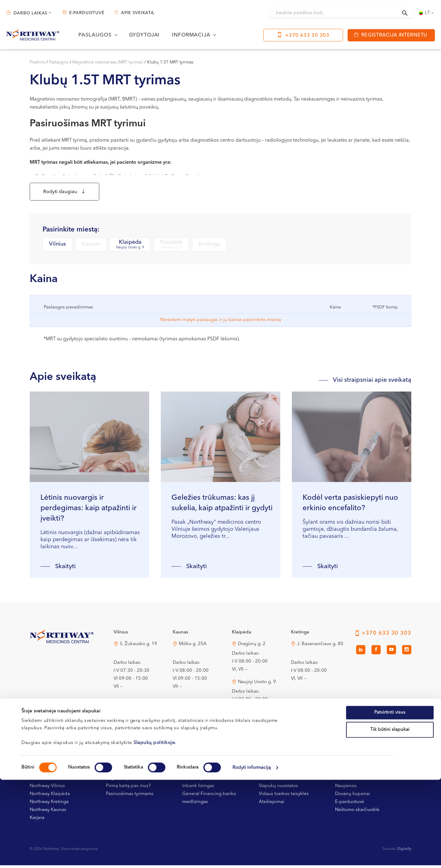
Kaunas (91, 247)
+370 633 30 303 (307, 36)
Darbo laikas (30, 13)
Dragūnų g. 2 (252, 647)
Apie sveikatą (137, 13)
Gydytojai (144, 35)
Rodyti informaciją (252, 856)
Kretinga (209, 247)
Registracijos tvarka (126, 781)
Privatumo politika (278, 781)
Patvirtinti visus (390, 801)
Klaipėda (130, 247)
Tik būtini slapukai (390, 818)
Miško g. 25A (193, 647)
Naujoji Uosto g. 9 (257, 685)
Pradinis (37, 62)
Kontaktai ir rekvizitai (52, 781)
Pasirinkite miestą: (71, 232)
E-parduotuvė (87, 13)
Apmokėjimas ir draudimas (211, 781)
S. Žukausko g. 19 (138, 647)
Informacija (191, 35)
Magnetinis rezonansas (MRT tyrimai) (108, 62)
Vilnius (57, 247)
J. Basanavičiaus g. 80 (320, 647)
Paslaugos (95, 35)
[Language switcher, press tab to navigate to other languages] (427, 13)
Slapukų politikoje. (155, 831)
